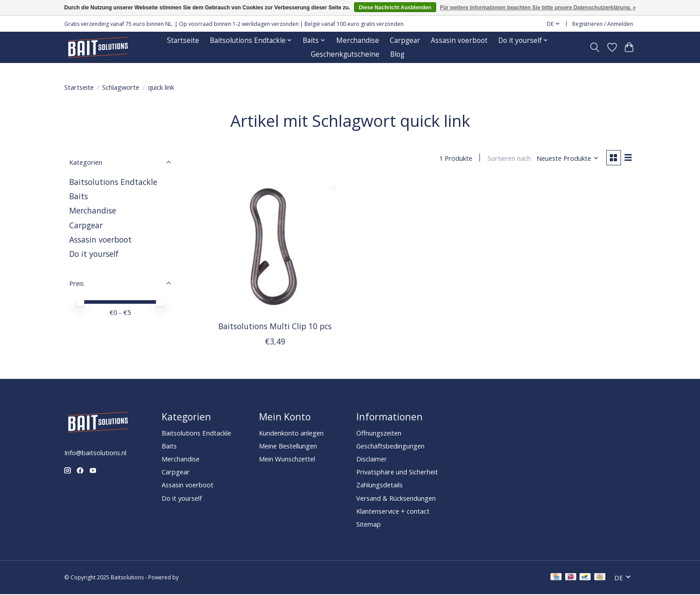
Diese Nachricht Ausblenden (395, 8)
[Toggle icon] (595, 47)
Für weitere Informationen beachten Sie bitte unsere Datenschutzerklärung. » (538, 8)
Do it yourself (94, 254)
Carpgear (405, 40)
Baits (79, 196)
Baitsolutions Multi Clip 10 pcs (275, 327)
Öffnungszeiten (379, 433)
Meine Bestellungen (288, 446)
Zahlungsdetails (379, 486)
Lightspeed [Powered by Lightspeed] (194, 578)
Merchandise (358, 40)
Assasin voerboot (459, 40)
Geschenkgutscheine (345, 54)
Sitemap (369, 524)
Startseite (183, 40)
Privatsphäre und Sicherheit (397, 473)
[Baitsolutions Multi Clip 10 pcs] (275, 248)
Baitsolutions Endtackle (113, 182)
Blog (397, 54)
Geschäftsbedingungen (390, 446)
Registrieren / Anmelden (603, 24)
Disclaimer (372, 459)
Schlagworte (121, 87)
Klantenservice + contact (393, 511)
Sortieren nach (508, 159)
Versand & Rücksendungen (396, 499)
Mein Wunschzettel (287, 459)
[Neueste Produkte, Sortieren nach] (567, 159)
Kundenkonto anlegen (291, 433)
